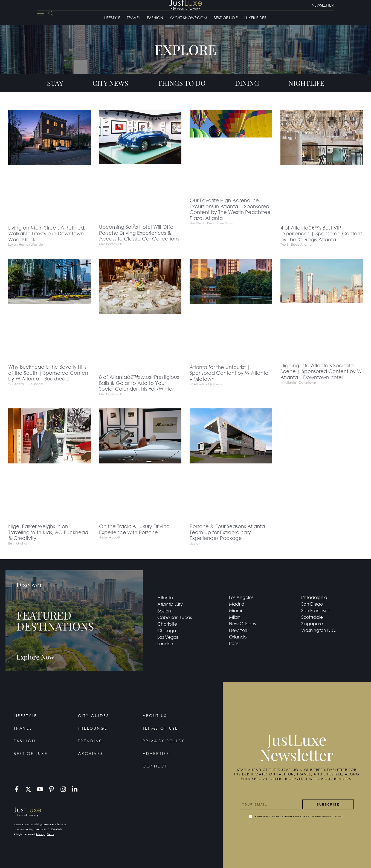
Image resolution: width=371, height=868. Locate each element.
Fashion (155, 18)
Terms (51, 834)
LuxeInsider (256, 18)
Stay (55, 83)
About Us (155, 716)
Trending (91, 741)
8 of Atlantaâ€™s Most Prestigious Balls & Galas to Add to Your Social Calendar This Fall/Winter (139, 383)
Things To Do (182, 83)
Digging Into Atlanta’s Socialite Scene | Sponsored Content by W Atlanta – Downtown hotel (321, 371)
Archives (91, 753)
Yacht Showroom (188, 18)
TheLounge (93, 728)
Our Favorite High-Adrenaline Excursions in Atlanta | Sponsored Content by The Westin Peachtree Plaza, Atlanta (230, 209)
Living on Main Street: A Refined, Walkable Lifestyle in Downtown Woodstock (47, 234)
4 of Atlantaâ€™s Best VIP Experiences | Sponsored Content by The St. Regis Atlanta (321, 234)
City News (110, 83)
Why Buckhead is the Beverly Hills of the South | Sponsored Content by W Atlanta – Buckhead (49, 373)
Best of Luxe (226, 18)
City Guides (94, 716)
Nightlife (306, 83)
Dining (247, 83)
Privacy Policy (163, 741)
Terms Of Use (160, 728)
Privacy (40, 834)
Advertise (156, 753)
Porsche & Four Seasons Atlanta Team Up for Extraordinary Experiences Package (227, 532)
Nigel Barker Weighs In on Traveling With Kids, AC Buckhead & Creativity (48, 532)
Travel (134, 18)
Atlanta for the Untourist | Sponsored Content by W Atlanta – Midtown (229, 373)
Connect (155, 766)
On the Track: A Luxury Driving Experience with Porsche (134, 529)
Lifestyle (112, 18)
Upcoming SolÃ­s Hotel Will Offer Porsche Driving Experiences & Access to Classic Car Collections (139, 233)
